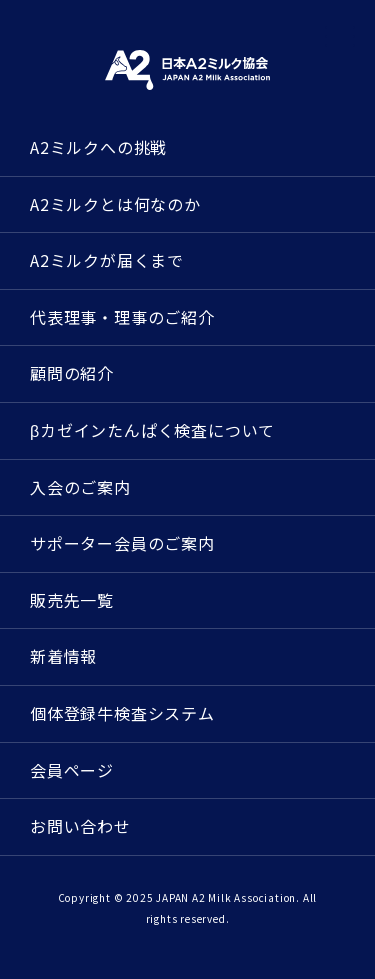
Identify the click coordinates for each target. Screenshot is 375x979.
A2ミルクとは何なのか (115, 204)
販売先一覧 (72, 600)
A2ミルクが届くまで (107, 260)
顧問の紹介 (72, 373)
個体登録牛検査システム (122, 713)
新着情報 (63, 656)
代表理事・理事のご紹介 (122, 317)
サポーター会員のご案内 (122, 543)
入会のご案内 (80, 487)
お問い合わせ (80, 826)
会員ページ (72, 770)
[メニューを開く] (340, 37)
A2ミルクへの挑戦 (98, 147)
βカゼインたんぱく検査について (152, 430)
